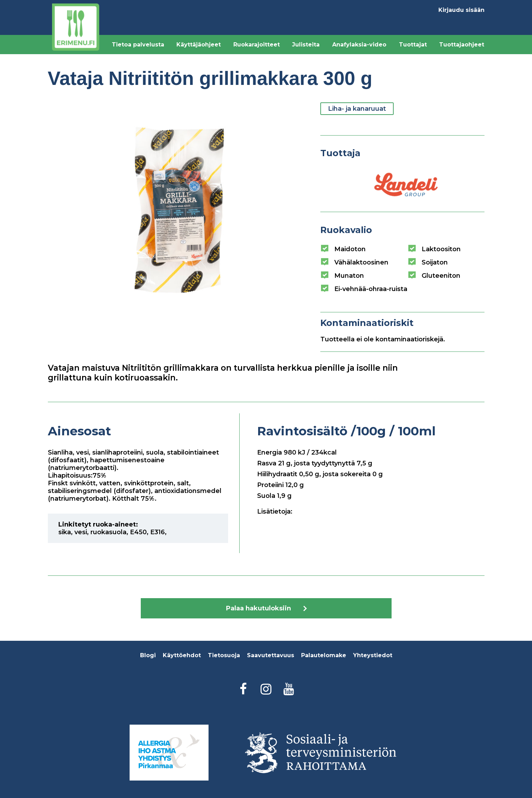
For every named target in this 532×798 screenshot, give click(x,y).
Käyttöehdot (182, 655)
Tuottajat (413, 45)
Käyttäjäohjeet (199, 45)
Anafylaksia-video (359, 45)
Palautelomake (324, 655)
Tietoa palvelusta (138, 45)
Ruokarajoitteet (257, 45)
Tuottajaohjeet (462, 45)
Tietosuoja (224, 655)
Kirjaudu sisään (461, 10)
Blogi (148, 655)
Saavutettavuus (271, 655)
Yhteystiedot (373, 655)
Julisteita (306, 45)
